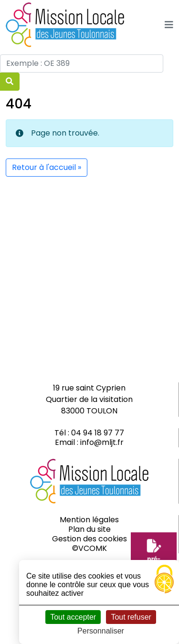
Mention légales (89, 520)
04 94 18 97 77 (98, 433)
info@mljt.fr (102, 442)
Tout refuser (131, 617)
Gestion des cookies (89, 539)
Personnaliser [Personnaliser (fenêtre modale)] (101, 631)
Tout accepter (73, 617)
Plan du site (89, 529)
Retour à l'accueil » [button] (47, 167)
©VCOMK (89, 548)
